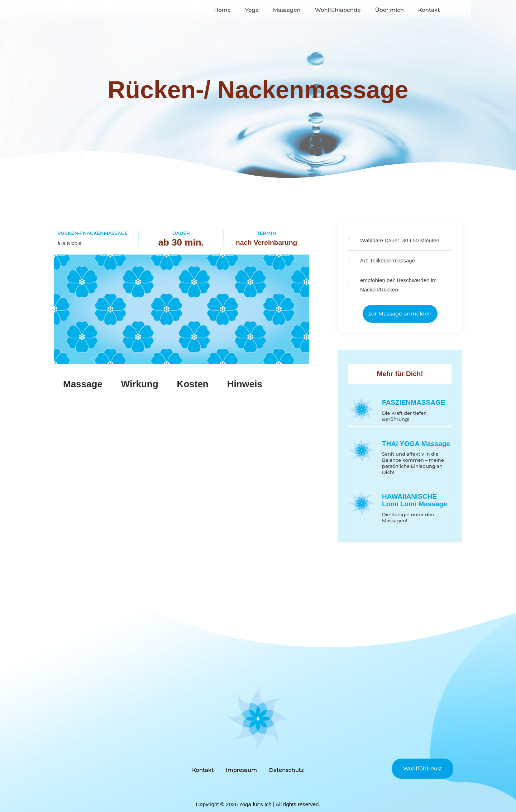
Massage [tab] (83, 384)
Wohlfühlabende (360, 33)
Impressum (241, 769)
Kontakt (451, 33)
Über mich (412, 33)
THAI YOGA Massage (416, 444)
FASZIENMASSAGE (414, 402)
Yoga (274, 33)
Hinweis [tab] (245, 384)
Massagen (309, 33)
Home (245, 33)
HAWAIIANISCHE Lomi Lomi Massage (415, 500)
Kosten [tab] (193, 384)
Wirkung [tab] (140, 384)
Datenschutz (289, 769)
